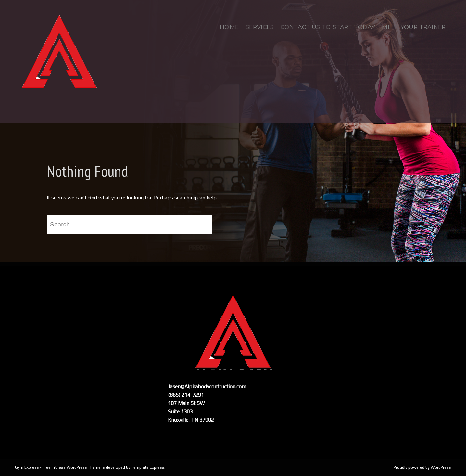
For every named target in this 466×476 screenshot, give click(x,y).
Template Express (148, 467)
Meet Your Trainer (414, 27)
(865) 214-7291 (186, 395)
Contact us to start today (328, 27)
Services (260, 27)
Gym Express (27, 467)
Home (229, 27)
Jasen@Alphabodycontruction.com (207, 386)
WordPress (441, 467)
